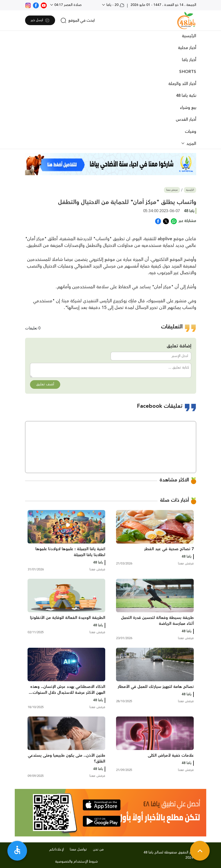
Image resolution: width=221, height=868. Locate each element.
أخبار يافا (189, 60)
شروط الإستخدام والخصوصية (76, 862)
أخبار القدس (186, 119)
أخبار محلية (187, 48)
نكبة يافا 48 (186, 96)
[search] (78, 20)
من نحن (98, 850)
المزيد (191, 144)
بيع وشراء (188, 108)
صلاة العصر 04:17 (67, 5)
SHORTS (188, 72)
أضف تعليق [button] (45, 384)
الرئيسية (189, 36)
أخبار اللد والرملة (182, 84)
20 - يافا (115, 5)
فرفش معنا (172, 190)
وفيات (191, 132)
